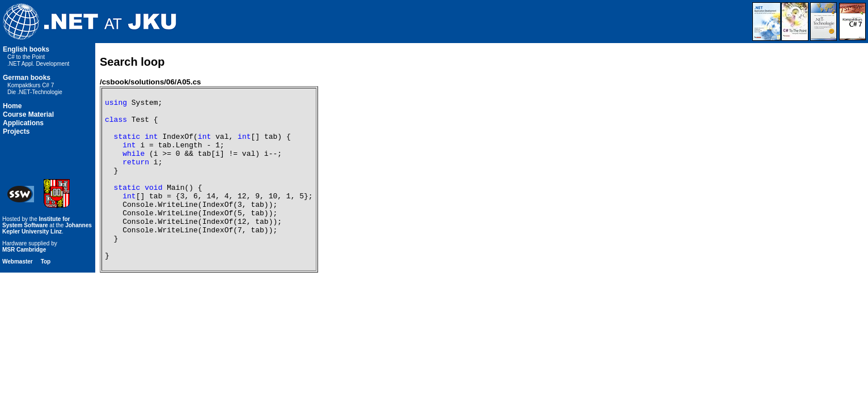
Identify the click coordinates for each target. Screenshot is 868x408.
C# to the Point (26, 57)
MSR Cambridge (24, 282)
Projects (16, 131)
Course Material (28, 114)
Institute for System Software (36, 254)
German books (27, 78)
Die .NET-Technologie (35, 92)
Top (46, 294)
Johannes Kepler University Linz (47, 261)
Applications (23, 123)
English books (26, 49)
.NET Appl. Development (38, 64)
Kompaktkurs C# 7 (31, 85)
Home (12, 106)
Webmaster (18, 294)
